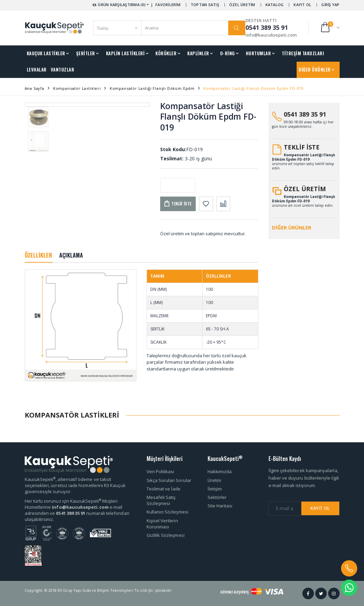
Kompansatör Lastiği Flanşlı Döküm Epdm (152, 88)
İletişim (215, 489)
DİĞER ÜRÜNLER (315, 69)
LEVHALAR (37, 69)
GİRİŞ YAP (330, 5)
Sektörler (217, 497)
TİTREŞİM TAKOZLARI (303, 53)
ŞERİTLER (86, 53)
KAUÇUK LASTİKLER (46, 53)
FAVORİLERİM (168, 5)
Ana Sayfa (35, 88)
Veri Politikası (160, 471)
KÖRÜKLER (166, 53)
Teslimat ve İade (164, 489)
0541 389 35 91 (305, 114)
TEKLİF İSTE (302, 147)
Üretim (214, 480)
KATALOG (275, 5)
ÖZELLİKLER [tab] (39, 255)
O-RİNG (228, 53)
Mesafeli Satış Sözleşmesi (161, 500)
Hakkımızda (220, 471)
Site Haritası (220, 506)
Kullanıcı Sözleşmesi (167, 512)
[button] (330, 28)
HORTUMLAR (259, 53)
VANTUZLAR (63, 69)
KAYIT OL (302, 5)
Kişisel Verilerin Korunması (162, 524)
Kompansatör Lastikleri (77, 88)
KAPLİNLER (198, 53)
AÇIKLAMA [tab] (71, 255)
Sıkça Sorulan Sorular (169, 480)
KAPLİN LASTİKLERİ (125, 53)
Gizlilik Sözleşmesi (166, 535)
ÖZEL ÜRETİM (242, 5)
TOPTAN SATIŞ (205, 5)
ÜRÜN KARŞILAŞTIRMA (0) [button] (119, 5)
